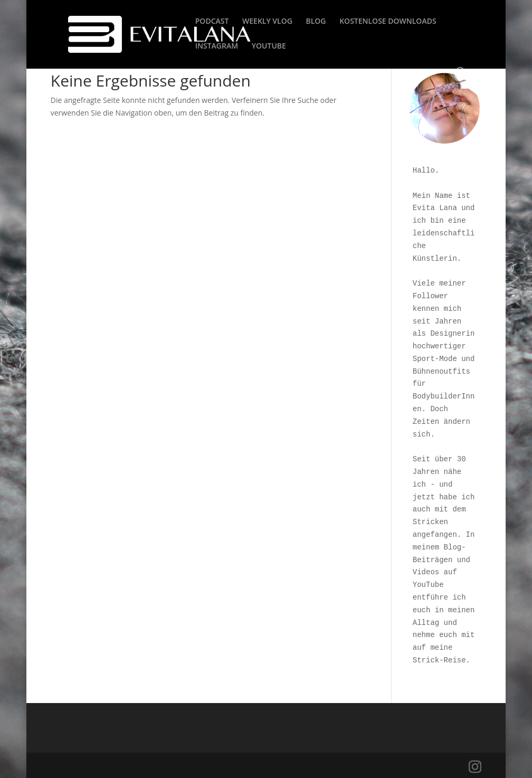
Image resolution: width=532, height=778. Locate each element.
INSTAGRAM (217, 46)
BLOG (316, 22)
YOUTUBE (269, 46)
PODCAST (212, 22)
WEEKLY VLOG (267, 22)
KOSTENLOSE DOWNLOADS (388, 22)
